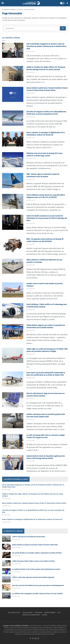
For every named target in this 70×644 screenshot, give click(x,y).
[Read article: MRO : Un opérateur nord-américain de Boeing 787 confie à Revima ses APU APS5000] (13, 245)
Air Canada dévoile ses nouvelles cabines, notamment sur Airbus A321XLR (37, 553)
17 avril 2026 (31, 440)
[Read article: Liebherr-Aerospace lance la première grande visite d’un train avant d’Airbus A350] (13, 421)
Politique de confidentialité (31, 615)
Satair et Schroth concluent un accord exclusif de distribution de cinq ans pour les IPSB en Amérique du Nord (47, 218)
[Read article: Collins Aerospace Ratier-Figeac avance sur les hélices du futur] (6, 563)
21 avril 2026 (31, 159)
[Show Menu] (3, 3)
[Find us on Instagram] (38, 638)
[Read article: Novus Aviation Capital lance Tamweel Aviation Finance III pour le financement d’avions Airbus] (13, 94)
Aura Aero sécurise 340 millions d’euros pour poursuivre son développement (38, 585)
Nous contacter (28, 612)
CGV (59, 612)
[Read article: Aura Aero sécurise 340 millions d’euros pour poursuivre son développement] (6, 587)
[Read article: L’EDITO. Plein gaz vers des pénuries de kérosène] (6, 539)
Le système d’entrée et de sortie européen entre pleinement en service (36, 569)
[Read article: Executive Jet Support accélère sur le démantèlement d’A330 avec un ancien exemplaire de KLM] (13, 118)
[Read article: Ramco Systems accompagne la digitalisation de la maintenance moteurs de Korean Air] (13, 139)
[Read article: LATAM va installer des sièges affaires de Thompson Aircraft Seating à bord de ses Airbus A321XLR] (13, 73)
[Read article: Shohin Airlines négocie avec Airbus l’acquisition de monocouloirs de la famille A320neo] (13, 332)
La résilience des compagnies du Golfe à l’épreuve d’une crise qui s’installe (37, 594)
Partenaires (39, 612)
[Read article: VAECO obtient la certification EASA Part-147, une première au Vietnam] (13, 266)
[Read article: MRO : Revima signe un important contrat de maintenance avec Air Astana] (13, 181)
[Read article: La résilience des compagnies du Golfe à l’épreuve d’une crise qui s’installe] (6, 596)
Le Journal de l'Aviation (9, 10)
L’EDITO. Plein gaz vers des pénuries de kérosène (29, 537)
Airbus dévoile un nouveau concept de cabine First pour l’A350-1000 (35, 545)
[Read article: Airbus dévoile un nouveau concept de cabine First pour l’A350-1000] (6, 547)
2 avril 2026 (16, 596)
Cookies (45, 615)
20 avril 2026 (31, 310)
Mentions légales (50, 612)
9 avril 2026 (16, 580)
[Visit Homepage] (32, 3)
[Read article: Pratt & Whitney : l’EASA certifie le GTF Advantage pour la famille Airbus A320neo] (13, 311)
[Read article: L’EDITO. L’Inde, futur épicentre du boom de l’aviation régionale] (6, 579)
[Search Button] (63, 28)
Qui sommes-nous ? (14, 612)
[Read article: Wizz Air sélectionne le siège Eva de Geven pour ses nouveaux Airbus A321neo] (13, 400)
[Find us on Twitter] (33, 638)
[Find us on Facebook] (30, 638)
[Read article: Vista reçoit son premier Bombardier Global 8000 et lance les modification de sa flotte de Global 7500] (13, 379)
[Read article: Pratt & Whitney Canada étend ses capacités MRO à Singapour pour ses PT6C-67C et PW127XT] (13, 201)
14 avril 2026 (16, 548)
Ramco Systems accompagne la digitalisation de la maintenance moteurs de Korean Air (32, 519)
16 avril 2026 (16, 539)
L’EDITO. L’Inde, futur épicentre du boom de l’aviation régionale (33, 577)
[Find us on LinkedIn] (36, 638)
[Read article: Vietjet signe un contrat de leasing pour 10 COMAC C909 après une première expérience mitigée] (13, 355)
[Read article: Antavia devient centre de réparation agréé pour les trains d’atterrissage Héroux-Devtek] (13, 462)
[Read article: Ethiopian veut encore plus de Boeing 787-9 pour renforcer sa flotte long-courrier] (13, 160)
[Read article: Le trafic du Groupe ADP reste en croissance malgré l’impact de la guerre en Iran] (13, 442)
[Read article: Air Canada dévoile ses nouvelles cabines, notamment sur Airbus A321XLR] (6, 555)
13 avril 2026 (16, 572)
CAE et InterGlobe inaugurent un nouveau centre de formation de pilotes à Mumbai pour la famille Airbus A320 (46, 46)
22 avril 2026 (31, 51)
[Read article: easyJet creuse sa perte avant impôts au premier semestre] (13, 290)
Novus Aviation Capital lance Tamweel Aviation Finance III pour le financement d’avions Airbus (34, 503)
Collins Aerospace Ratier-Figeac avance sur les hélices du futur (34, 561)
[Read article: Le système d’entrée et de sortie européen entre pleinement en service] (6, 571)
